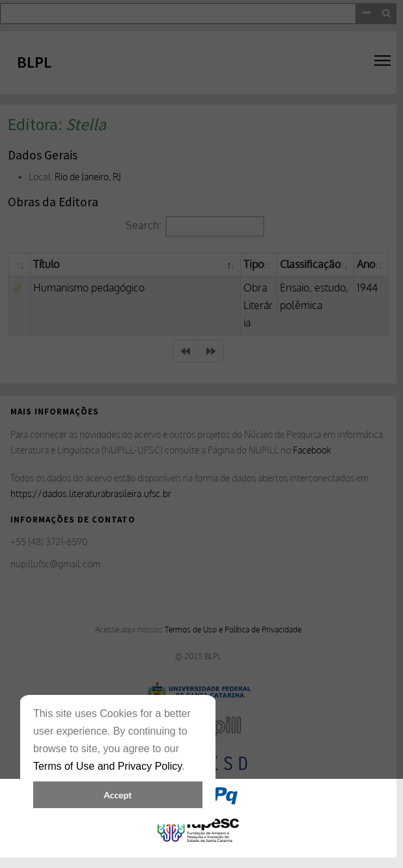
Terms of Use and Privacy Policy (107, 766)
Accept (118, 795)
